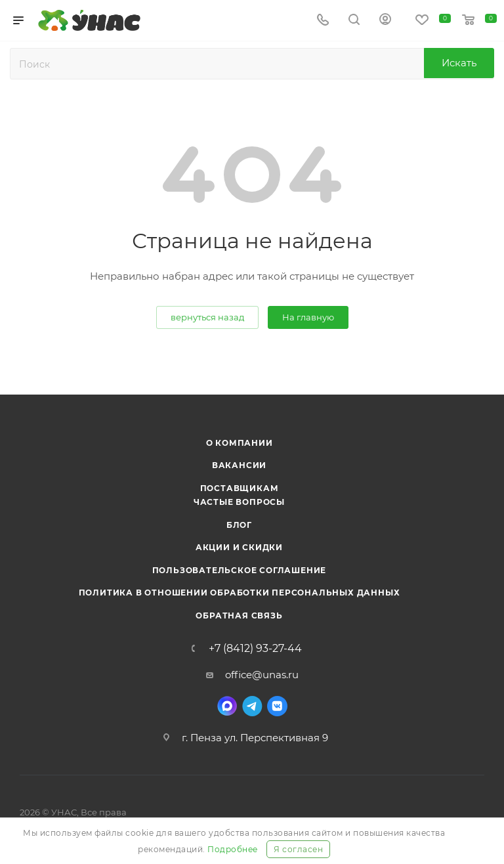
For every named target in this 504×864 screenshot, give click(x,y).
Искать (459, 63)
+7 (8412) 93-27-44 (255, 649)
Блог (239, 525)
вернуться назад (207, 317)
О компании (240, 443)
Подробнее (233, 849)
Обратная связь (239, 616)
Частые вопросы (239, 502)
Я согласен (298, 849)
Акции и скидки (239, 547)
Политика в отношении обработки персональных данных (240, 593)
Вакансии (239, 465)
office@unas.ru (262, 675)
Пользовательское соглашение (240, 570)
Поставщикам (240, 488)
